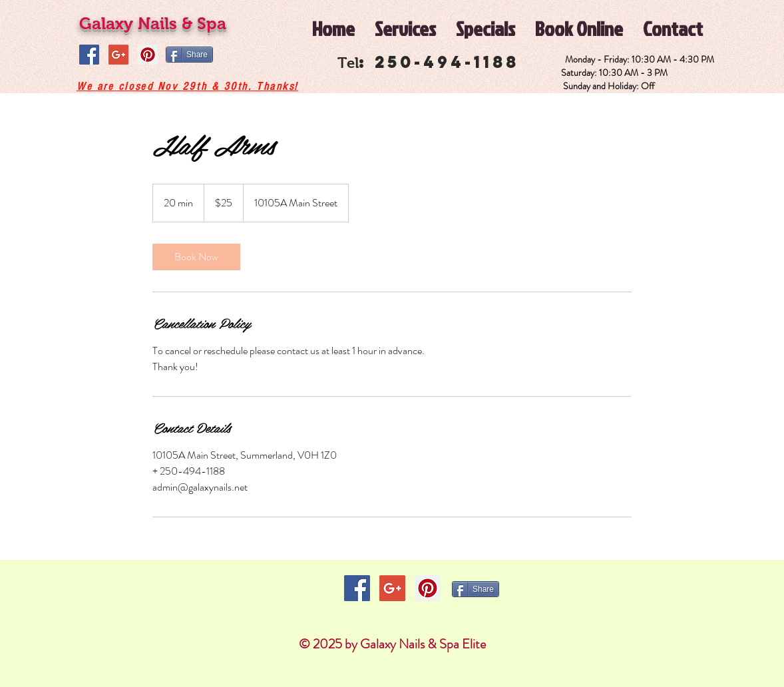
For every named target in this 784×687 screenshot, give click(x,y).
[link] (196, 257)
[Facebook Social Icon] (89, 55)
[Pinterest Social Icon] (148, 55)
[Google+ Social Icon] (118, 55)
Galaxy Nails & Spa (153, 23)
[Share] (189, 55)
